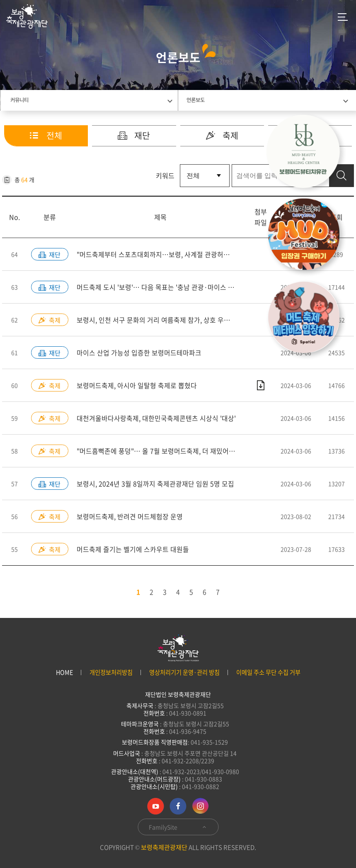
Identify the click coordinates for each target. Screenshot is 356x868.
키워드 (165, 176)
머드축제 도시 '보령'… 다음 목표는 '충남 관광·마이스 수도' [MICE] (161, 287)
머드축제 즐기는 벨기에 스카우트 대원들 (133, 549)
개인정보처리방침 (111, 672)
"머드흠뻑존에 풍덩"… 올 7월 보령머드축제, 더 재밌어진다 (159, 451)
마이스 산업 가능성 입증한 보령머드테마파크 (139, 353)
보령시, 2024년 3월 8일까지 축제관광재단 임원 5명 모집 (155, 484)
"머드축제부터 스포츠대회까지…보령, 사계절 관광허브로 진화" (161, 255)
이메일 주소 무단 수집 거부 (268, 672)
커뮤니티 (19, 100)
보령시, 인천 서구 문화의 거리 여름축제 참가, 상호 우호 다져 (160, 320)
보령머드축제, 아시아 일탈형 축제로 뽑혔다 (137, 386)
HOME (64, 672)
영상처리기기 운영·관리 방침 (184, 672)
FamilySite (178, 827)
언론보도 (196, 100)
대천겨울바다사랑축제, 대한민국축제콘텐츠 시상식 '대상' (156, 418)
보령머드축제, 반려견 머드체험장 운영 (130, 517)
